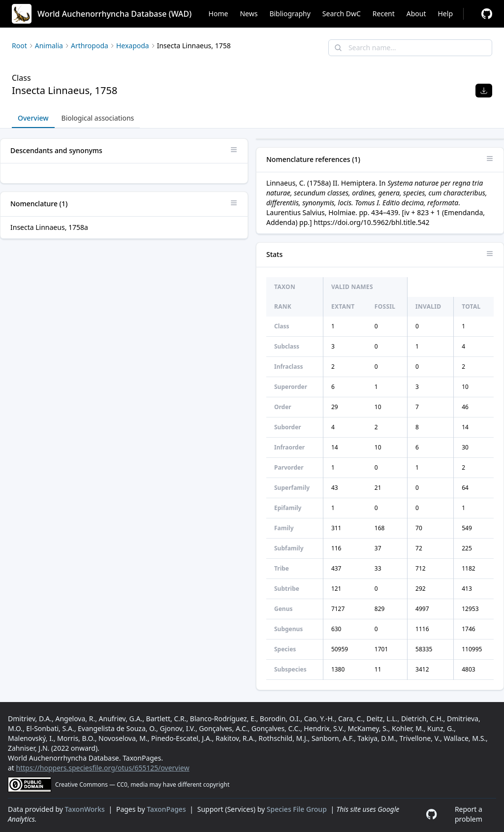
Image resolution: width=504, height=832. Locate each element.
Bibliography (290, 14)
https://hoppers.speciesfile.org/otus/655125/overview (103, 768)
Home (219, 14)
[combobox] (410, 48)
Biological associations (98, 118)
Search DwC (342, 14)
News (249, 14)
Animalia (49, 46)
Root (19, 46)
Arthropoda (90, 46)
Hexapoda (133, 46)
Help (446, 14)
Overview (33, 118)
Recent (384, 14)
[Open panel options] (234, 150)
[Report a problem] (487, 14)
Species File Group (298, 809)
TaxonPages (167, 809)
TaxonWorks (86, 809)
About (416, 14)
